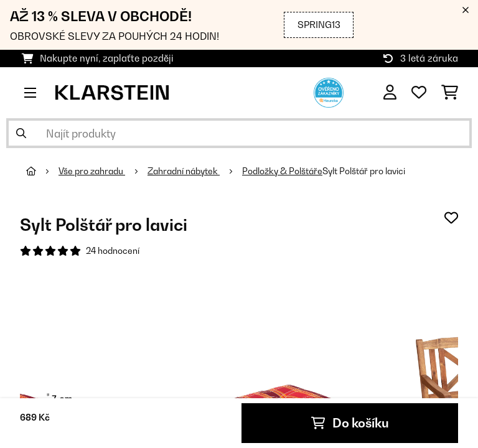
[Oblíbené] (419, 93)
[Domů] (42, 171)
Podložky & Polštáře (282, 171)
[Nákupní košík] (450, 93)
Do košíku (350, 423)
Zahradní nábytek (184, 171)
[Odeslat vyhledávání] (21, 133)
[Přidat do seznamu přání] (451, 218)
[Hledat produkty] (239, 133)
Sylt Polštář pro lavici (364, 171)
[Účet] (390, 93)
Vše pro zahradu (92, 171)
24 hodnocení (113, 251)
